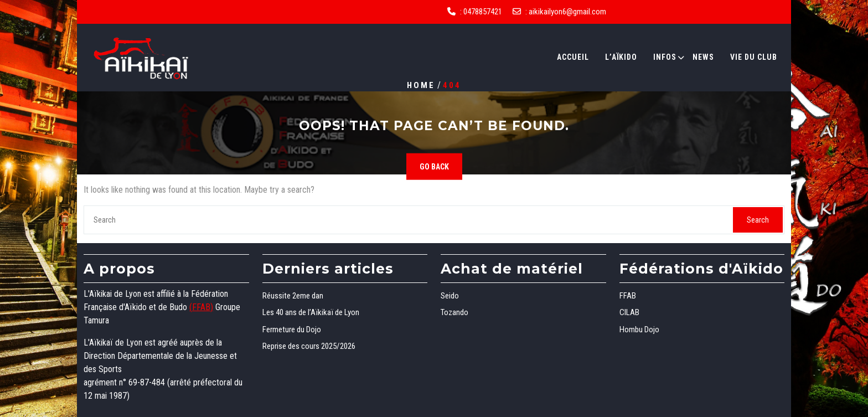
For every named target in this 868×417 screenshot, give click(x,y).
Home (421, 85)
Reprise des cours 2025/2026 (309, 346)
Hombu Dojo (639, 330)
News (703, 57)
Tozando (454, 312)
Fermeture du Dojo (292, 330)
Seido (450, 296)
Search (758, 220)
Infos (665, 57)
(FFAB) (201, 307)
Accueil (573, 57)
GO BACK (434, 167)
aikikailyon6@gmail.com (567, 12)
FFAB (628, 296)
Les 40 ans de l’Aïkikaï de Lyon (311, 312)
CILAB (629, 312)
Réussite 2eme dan (293, 296)
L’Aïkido (621, 57)
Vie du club (754, 57)
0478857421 (483, 12)
